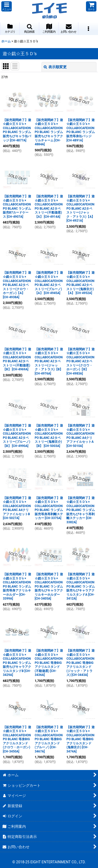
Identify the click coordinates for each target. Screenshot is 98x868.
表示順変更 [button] (55, 67)
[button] (7, 6)
